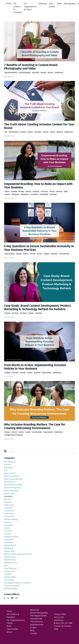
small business (59, 73)
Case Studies (52, 5)
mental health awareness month (19, 559)
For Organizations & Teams (30, 6)
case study (15, 315)
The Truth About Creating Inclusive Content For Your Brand (37, 127)
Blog (32, 636)
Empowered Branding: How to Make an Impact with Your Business (37, 187)
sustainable (53, 195)
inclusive (52, 133)
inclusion (46, 133)
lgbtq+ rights (10, 550)
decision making (11, 523)
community (36, 192)
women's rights (11, 594)
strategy (46, 255)
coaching (8, 511)
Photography (70, 3)
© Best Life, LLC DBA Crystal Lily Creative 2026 (63, 632)
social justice (35, 195)
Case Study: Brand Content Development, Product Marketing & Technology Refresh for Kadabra (39, 309)
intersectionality (37, 434)
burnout (8, 502)
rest (6, 570)
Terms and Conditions (59, 624)
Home (9, 3)
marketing (60, 133)
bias (6, 133)
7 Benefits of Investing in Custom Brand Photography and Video (32, 67)
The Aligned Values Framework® (39, 623)
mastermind (10, 556)
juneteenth (9, 544)
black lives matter (12, 479)
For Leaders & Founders (18, 8)
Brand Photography (39, 618)
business (50, 73)
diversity (52, 192)
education (59, 192)
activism (7, 192)
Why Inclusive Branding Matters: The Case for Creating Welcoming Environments (36, 429)
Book (60, 3)
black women (10, 485)
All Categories (10, 464)
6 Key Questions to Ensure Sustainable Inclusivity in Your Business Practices (39, 249)
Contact (34, 639)
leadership (38, 315)
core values (38, 133)
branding (44, 73)
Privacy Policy (60, 620)
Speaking (43, 3)
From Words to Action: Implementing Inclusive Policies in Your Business (37, 369)
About (9, 637)
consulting (9, 517)
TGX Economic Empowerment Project (37, 630)
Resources (35, 615)
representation (47, 375)
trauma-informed (64, 255)
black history (10, 476)
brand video (36, 73)
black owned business (11, 73)
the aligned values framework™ (14, 437)
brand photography (25, 73)
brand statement (14, 133)
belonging (14, 192)
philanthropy (15, 195)
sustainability (44, 195)
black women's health (14, 488)
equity (66, 192)
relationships (10, 564)
